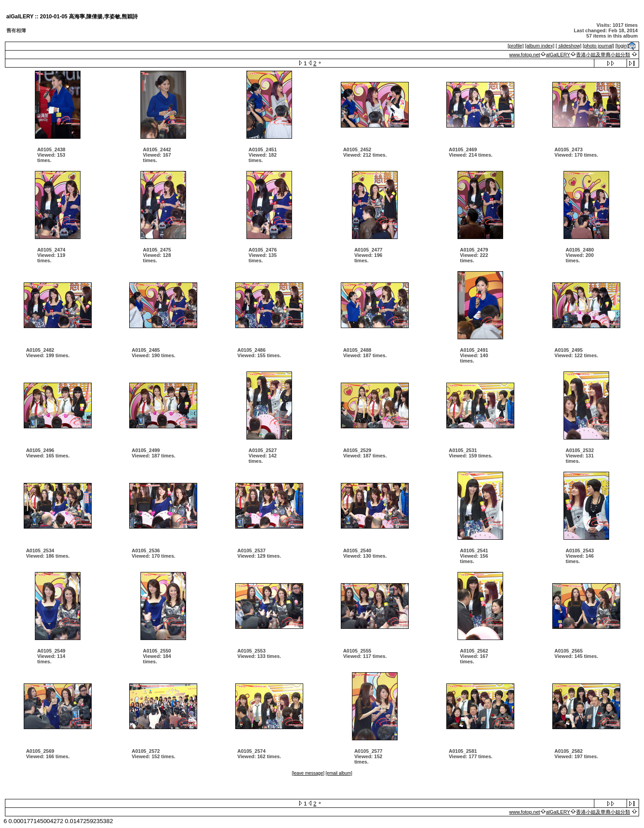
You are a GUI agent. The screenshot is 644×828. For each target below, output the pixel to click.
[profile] (516, 46)
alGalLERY (558, 55)
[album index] (540, 46)
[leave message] (308, 773)
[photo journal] (598, 46)
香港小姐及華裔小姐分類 (603, 55)
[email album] (339, 773)
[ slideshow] (569, 46)
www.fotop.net (525, 55)
